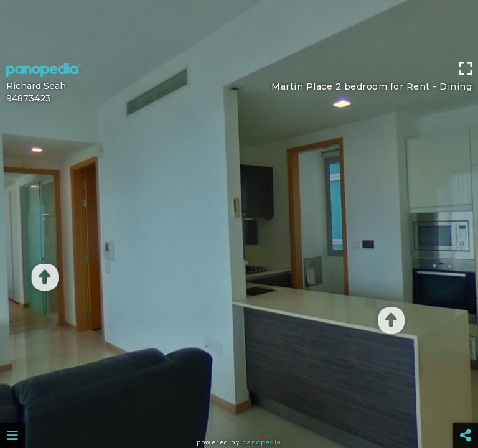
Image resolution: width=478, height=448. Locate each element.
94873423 (29, 98)
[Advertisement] (239, 28)
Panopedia (262, 442)
